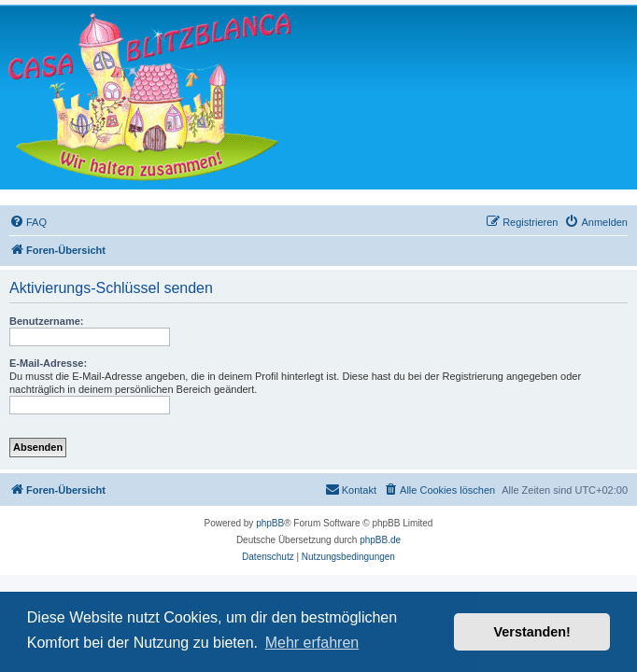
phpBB (270, 523)
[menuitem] (28, 222)
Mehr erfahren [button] (312, 643)
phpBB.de (380, 540)
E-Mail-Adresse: (48, 363)
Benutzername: (46, 321)
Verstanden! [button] (532, 632)
